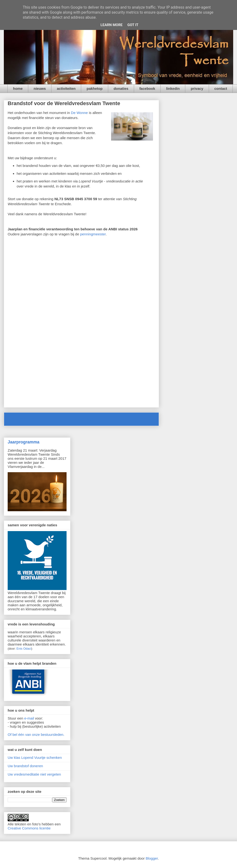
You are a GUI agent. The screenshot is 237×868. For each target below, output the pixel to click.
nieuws (40, 88)
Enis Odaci (24, 649)
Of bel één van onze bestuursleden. (36, 735)
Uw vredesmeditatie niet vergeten (34, 774)
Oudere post (143, 419)
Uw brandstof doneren (25, 766)
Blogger (152, 858)
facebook (147, 88)
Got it (133, 25)
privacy (197, 88)
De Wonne (79, 113)
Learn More (112, 25)
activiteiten (66, 88)
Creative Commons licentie (29, 828)
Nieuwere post (21, 419)
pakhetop (95, 88)
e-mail (29, 718)
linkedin (173, 88)
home (18, 88)
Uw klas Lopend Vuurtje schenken (35, 757)
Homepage (83, 419)
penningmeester (93, 234)
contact (221, 88)
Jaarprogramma (24, 442)
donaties (121, 88)
